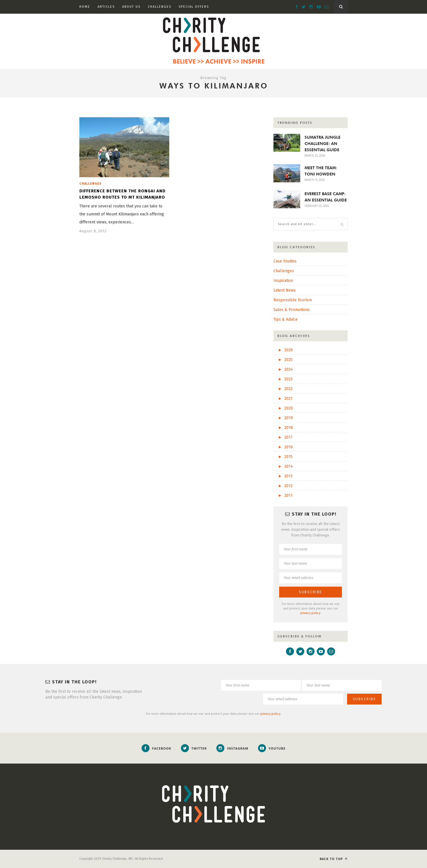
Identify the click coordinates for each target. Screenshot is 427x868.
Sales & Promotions (292, 310)
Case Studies (285, 261)
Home (85, 7)
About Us (131, 7)
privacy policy (310, 613)
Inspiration (283, 281)
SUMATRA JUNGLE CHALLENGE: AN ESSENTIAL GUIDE (323, 144)
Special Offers (194, 7)
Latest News (285, 290)
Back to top (334, 859)
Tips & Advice (286, 319)
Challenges (160, 7)
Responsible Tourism (293, 300)
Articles (106, 7)
